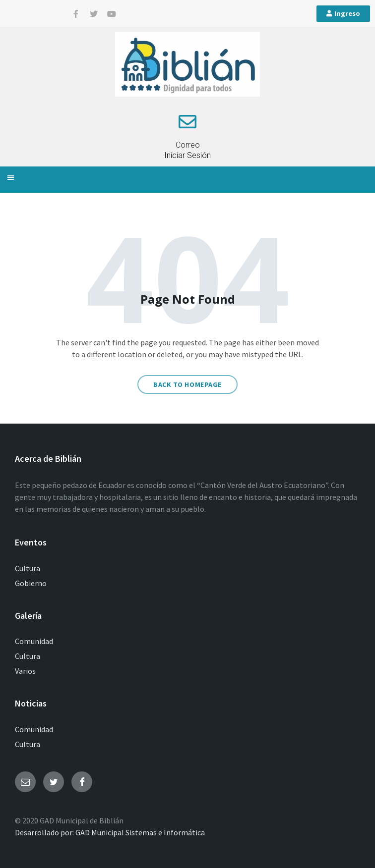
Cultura (28, 568)
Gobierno (31, 583)
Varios (25, 671)
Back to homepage (187, 384)
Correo (188, 145)
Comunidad (34, 641)
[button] (11, 177)
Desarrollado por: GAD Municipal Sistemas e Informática (110, 832)
